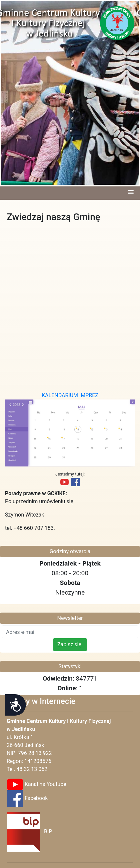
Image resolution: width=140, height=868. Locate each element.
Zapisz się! (70, 644)
